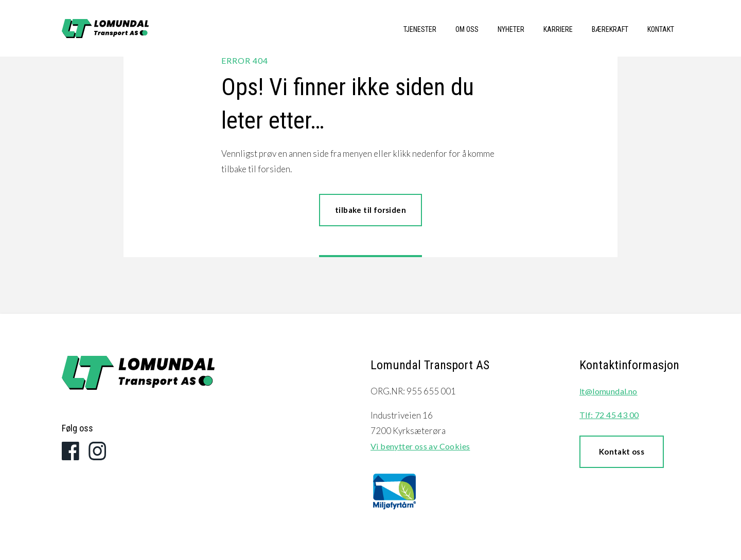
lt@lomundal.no (608, 391)
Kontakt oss (622, 451)
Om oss (467, 29)
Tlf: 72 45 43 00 (609, 415)
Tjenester (420, 29)
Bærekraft (610, 29)
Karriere (558, 29)
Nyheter (511, 29)
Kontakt (661, 29)
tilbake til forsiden (370, 210)
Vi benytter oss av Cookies (420, 446)
